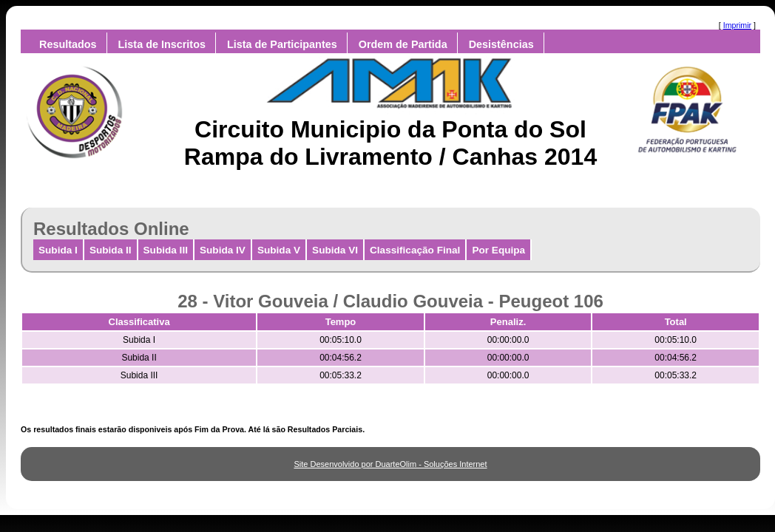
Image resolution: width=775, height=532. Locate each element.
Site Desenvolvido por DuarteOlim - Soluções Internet (390, 464)
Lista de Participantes (282, 44)
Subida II (111, 250)
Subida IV (223, 250)
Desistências (501, 44)
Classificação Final (415, 250)
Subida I (58, 250)
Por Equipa (498, 250)
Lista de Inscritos (162, 44)
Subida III (166, 250)
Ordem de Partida (403, 44)
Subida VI (335, 250)
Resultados (68, 44)
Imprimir (737, 25)
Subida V (279, 250)
